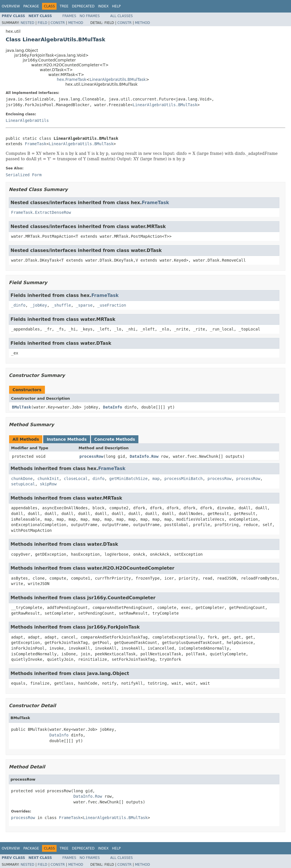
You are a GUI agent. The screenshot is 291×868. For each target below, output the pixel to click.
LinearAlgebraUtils (27, 120)
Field (42, 23)
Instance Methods (66, 439)
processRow (92, 456)
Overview (11, 6)
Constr (58, 23)
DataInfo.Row (144, 456)
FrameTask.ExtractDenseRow (41, 212)
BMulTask (21, 407)
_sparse (84, 305)
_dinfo (18, 305)
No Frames (90, 16)
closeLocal (76, 479)
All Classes (121, 16)
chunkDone (22, 479)
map (156, 479)
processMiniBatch (183, 479)
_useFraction (112, 305)
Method (76, 23)
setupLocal (23, 484)
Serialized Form (24, 175)
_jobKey (39, 305)
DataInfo (112, 407)
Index (103, 6)
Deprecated (83, 6)
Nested (27, 23)
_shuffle (61, 305)
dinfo (99, 479)
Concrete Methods (115, 439)
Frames (69, 16)
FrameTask (36, 144)
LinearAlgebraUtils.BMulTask (118, 79)
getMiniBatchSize (129, 479)
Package (31, 6)
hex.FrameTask (72, 79)
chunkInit (48, 479)
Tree (64, 6)
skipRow (48, 484)
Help (116, 6)
